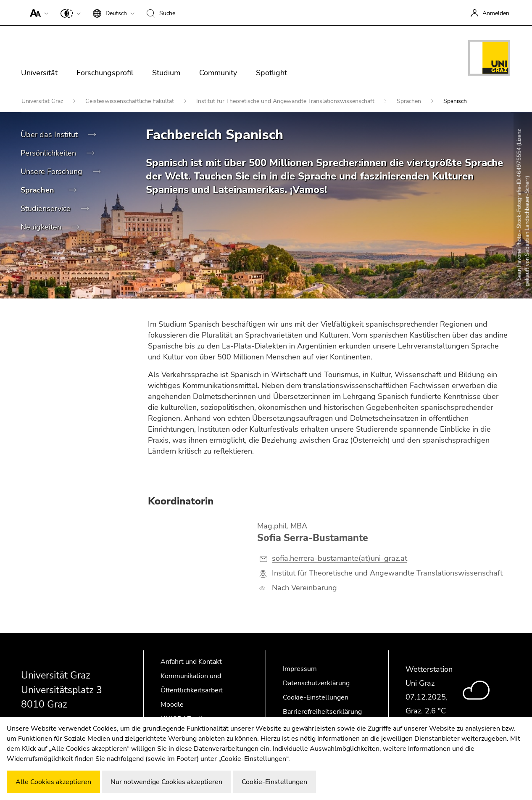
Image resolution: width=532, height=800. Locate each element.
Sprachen (410, 101)
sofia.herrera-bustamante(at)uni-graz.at (340, 558)
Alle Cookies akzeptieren (53, 782)
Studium (166, 73)
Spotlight (271, 73)
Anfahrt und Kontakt (191, 662)
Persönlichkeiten (49, 153)
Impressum (300, 669)
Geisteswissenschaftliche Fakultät (130, 101)
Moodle (172, 705)
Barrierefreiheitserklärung (322, 712)
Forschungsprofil (105, 73)
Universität (39, 73)
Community (218, 73)
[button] (37, 13)
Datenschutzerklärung (316, 683)
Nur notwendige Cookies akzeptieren (166, 782)
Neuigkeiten (42, 227)
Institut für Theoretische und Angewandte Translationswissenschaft (286, 101)
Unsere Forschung (53, 172)
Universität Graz (43, 101)
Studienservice (47, 209)
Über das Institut (50, 135)
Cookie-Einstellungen (316, 697)
